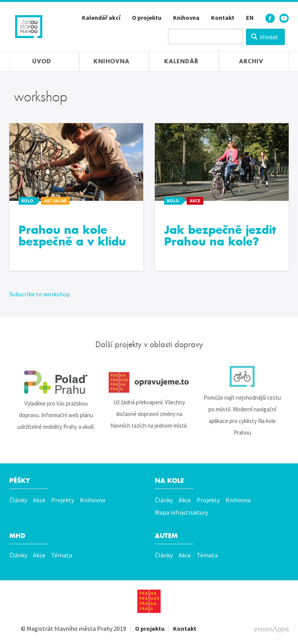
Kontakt (223, 17)
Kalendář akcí (101, 17)
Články (18, 500)
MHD (17, 536)
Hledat (265, 37)
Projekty (63, 500)
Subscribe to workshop (40, 294)
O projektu (147, 17)
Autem (166, 536)
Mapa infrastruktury (181, 512)
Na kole (169, 481)
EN (250, 17)
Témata (62, 555)
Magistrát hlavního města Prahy (70, 628)
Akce (39, 500)
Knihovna (186, 17)
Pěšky (20, 481)
